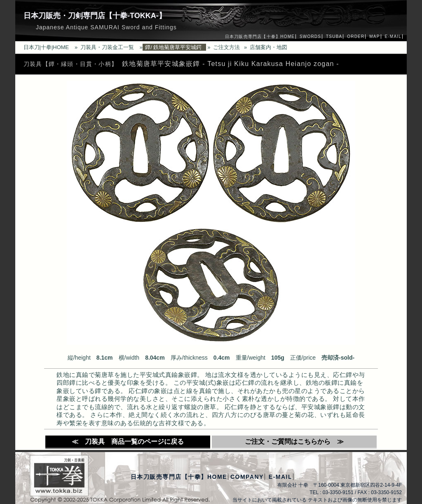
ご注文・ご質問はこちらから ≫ (294, 442)
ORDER (356, 37)
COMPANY (247, 477)
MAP (374, 37)
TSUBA (334, 37)
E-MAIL (393, 37)
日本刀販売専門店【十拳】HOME (260, 37)
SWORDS (310, 37)
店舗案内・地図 (268, 47)
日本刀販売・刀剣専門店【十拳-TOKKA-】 (95, 16)
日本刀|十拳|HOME (46, 47)
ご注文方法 (226, 47)
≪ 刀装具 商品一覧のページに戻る (128, 442)
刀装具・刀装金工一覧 (107, 47)
